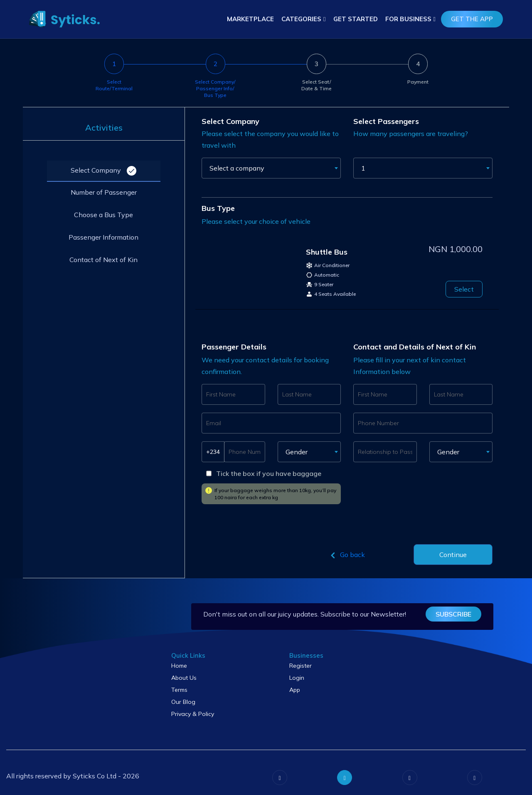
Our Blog (183, 702)
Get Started (356, 19)
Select (464, 289)
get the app (472, 19)
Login (297, 678)
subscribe (454, 614)
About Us (184, 678)
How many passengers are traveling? (411, 134)
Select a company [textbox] (237, 168)
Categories (301, 19)
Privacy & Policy (193, 714)
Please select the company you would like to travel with (270, 139)
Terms (179, 690)
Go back (346, 555)
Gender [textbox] (297, 452)
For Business (408, 19)
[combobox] (271, 168)
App (295, 690)
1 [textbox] (363, 168)
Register (300, 666)
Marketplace (250, 19)
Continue (453, 555)
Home (179, 666)
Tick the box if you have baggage (269, 474)
